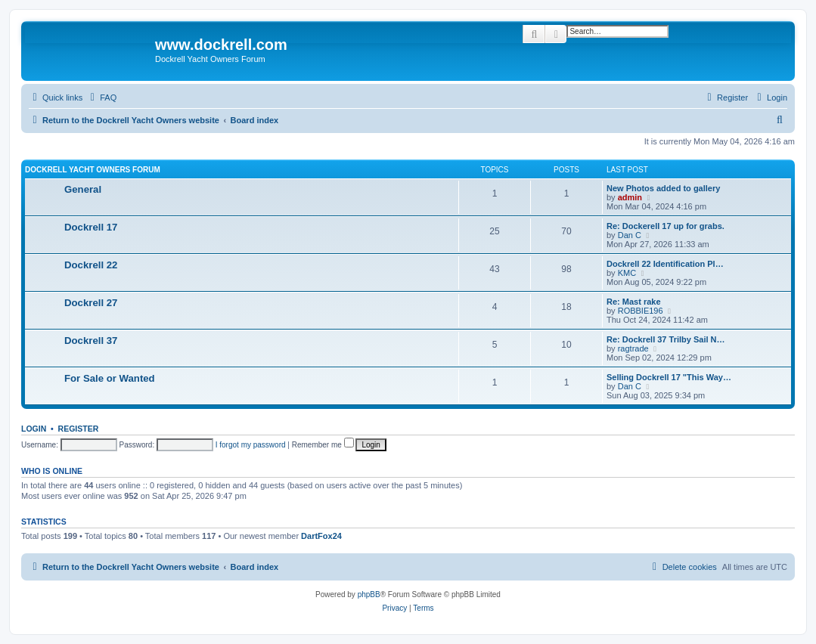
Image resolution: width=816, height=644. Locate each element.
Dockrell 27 (91, 303)
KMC (627, 273)
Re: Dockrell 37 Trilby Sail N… (666, 339)
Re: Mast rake (634, 302)
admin (630, 197)
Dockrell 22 (91, 265)
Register (79, 429)
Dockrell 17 (91, 227)
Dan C (630, 235)
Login (34, 429)
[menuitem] (101, 98)
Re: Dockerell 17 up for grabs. (666, 226)
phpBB (369, 594)
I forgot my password (251, 445)
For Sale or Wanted (110, 378)
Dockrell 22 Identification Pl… (665, 264)
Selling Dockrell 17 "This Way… (669, 377)
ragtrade (633, 348)
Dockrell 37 (91, 341)
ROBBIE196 (641, 311)
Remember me (323, 445)
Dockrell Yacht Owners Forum (93, 170)
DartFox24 (321, 536)
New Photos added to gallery (663, 188)
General (83, 189)
